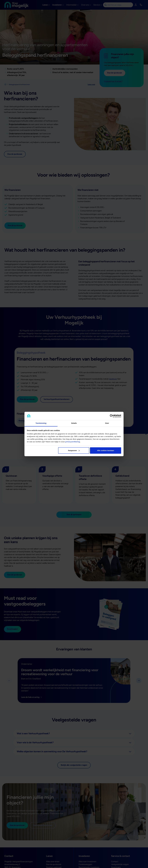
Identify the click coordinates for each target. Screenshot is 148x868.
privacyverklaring (73, 442)
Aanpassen (74, 450)
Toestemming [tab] (41, 423)
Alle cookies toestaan (106, 450)
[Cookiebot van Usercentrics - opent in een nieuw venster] (111, 416)
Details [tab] (74, 423)
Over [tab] (107, 423)
